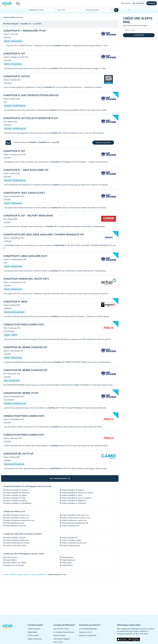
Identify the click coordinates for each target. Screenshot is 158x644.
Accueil (6, 574)
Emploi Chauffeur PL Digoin (16, 495)
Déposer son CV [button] (85, 632)
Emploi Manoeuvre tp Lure (16, 526)
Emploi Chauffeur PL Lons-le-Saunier (76, 498)
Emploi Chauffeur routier (71, 540)
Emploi (13, 574)
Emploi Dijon (67, 563)
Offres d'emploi (34, 629)
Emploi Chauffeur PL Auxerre (17, 490)
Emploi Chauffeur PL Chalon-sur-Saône (77, 493)
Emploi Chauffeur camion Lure (17, 515)
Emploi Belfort (11, 560)
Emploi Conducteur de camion (17, 543)
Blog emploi (32, 632)
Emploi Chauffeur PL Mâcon (16, 501)
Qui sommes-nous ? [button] (61, 629)
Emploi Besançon (68, 560)
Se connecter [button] (139, 3)
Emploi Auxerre (11, 557)
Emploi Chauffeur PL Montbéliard (18, 503)
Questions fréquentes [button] (88, 635)
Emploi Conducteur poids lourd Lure (20, 520)
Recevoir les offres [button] (103, 142)
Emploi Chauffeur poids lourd (17, 540)
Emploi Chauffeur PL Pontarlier (74, 503)
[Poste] (41, 10)
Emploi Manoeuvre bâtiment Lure (75, 523)
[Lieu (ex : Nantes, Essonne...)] (70, 10)
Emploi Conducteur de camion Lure (76, 518)
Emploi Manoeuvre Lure (15, 523)
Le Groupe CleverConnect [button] (64, 632)
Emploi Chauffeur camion (15, 538)
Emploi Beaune (68, 557)
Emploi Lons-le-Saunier (15, 565)
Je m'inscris (139, 35)
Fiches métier (33, 635)
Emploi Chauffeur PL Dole (15, 498)
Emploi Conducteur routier (16, 545)
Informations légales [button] (62, 639)
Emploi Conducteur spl (71, 545)
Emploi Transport (23, 574)
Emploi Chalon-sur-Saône (16, 563)
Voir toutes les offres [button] (60, 478)
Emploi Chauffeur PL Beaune (73, 490)
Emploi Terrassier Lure (70, 526)
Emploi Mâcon (67, 565)
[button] (9, 626)
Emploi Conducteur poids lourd (74, 543)
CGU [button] (55, 642)
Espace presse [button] (59, 635)
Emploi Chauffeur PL (70, 538)
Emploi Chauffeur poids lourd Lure (75, 515)
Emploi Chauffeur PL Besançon (17, 493)
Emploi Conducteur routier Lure (74, 520)
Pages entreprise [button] (35, 639)
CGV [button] (61, 642)
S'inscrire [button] (152, 3)
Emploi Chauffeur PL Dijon (72, 495)
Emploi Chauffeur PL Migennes (74, 501)
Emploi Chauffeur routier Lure (17, 518)
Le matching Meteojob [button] (88, 629)
